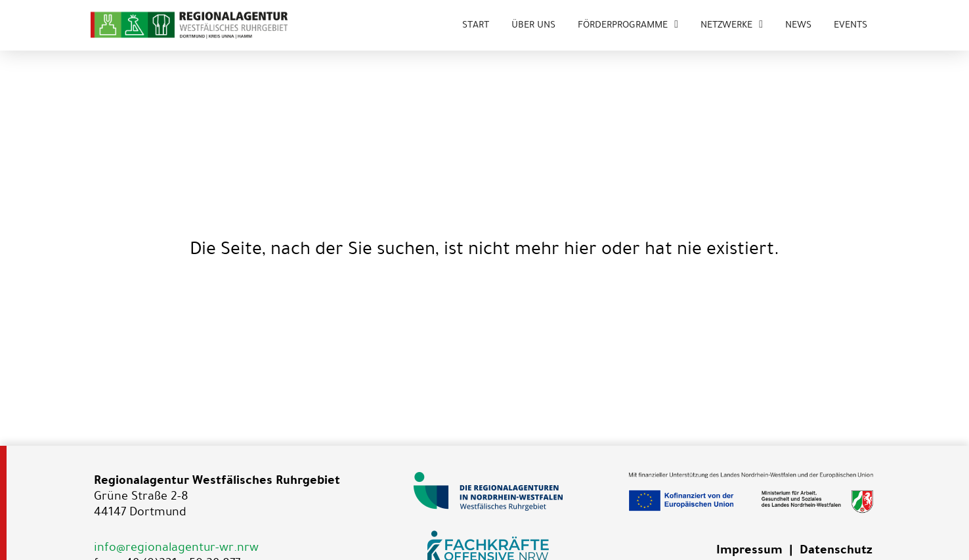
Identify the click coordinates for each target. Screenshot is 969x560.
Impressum (749, 549)
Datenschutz (836, 549)
